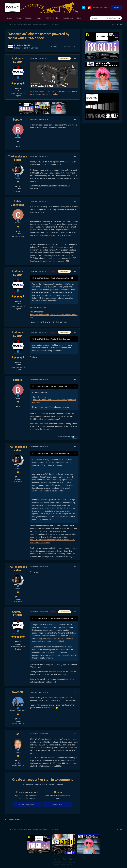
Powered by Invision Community (64, 864)
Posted (39, 58)
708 (18, 231)
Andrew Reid (59, 386)
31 (18, 146)
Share (54, 47)
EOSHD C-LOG (68, 18)
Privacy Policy (68, 859)
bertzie (17, 120)
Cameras (34, 48)
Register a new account (27, 804)
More (80, 18)
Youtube (39, 18)
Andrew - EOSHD (23, 45)
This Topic (112, 18)
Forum (18, 18)
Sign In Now (58, 804)
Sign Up (117, 8)
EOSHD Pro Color (52, 18)
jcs (17, 734)
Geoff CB (17, 692)
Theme (57, 859)
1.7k (18, 719)
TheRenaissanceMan (17, 158)
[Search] (99, 18)
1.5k (18, 186)
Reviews (28, 18)
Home (9, 18)
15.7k (18, 88)
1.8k (18, 761)
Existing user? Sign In (101, 8)
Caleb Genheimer (17, 203)
